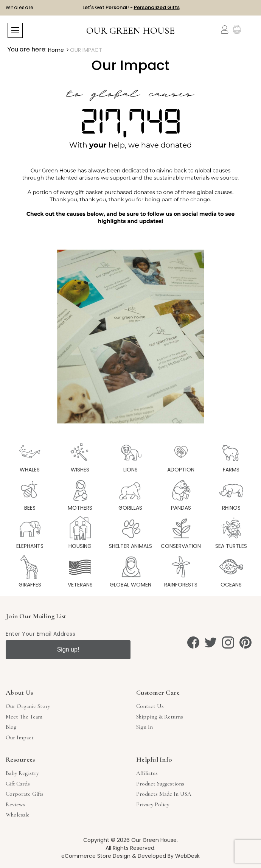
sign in (144, 727)
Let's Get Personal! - (131, 7)
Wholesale (19, 8)
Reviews (15, 804)
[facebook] (193, 642)
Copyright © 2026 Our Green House (130, 840)
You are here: (27, 49)
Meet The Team (24, 717)
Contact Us (150, 706)
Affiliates (147, 773)
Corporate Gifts (25, 794)
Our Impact (20, 737)
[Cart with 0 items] (249, 30)
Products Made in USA (164, 794)
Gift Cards (18, 784)
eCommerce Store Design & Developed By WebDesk (130, 856)
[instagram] (228, 642)
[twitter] (211, 642)
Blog (11, 727)
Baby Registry (22, 773)
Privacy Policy (153, 804)
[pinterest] (245, 642)
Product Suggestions (160, 784)
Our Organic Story (28, 706)
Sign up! (68, 649)
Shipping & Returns (160, 717)
